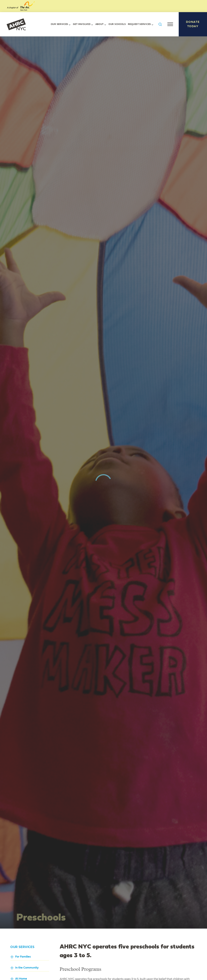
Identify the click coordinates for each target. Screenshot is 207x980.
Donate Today (193, 24)
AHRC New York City (16, 24)
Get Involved (82, 24)
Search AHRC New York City (160, 24)
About (100, 24)
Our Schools (117, 24)
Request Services (139, 24)
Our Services (59, 24)
